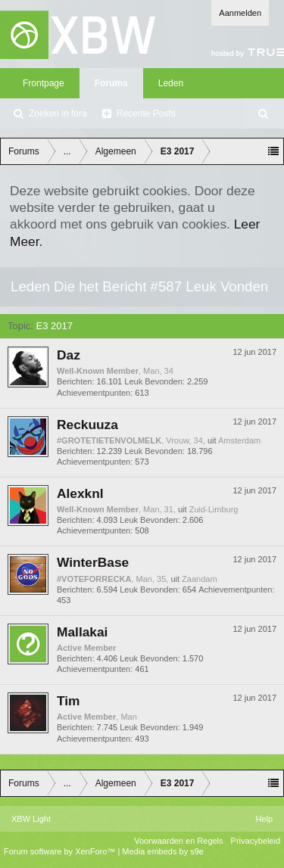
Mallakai (82, 632)
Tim (69, 701)
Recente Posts (146, 114)
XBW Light (31, 819)
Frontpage (44, 83)
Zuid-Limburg (214, 509)
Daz (69, 355)
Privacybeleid (256, 841)
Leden (171, 83)
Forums (111, 83)
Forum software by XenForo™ (61, 851)
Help (264, 819)
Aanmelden (240, 13)
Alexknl (80, 493)
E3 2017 (55, 326)
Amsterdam (239, 440)
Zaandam (199, 579)
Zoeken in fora (58, 114)
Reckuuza (87, 425)
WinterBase (93, 562)
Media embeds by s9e (163, 851)
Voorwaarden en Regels (178, 841)
